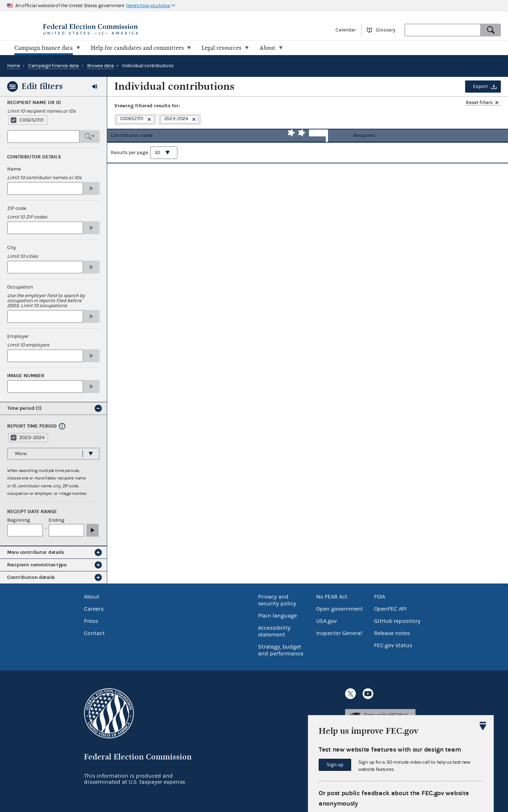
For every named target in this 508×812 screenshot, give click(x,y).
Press (91, 621)
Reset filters (479, 103)
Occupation (20, 287)
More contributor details (36, 552)
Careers (94, 609)
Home (14, 66)
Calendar (346, 30)
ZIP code (17, 208)
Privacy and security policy (277, 600)
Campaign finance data (54, 66)
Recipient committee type (37, 565)
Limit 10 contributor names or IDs (44, 178)
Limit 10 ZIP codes (27, 217)
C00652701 (32, 120)
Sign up (335, 765)
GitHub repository (397, 621)
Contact (94, 633)
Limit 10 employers (28, 345)
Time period (24, 408)
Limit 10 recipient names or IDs (41, 111)
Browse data (101, 66)
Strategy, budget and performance (281, 650)
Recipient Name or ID (34, 103)
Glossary (386, 30)
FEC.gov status (393, 645)
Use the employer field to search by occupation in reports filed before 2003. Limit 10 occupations (46, 301)
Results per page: (144, 158)
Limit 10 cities (23, 256)
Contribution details (31, 577)
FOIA (380, 596)
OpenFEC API (390, 609)
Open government (340, 609)
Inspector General (339, 633)
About (92, 596)
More (21, 453)
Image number (26, 376)
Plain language (277, 615)
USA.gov (327, 621)
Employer (18, 336)
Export (480, 87)
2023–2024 (32, 437)
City (12, 248)
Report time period (32, 426)
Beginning (19, 520)
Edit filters (42, 86)
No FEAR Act (332, 596)
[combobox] (443, 30)
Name (14, 169)
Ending (56, 520)
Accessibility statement (274, 631)
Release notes (392, 633)
